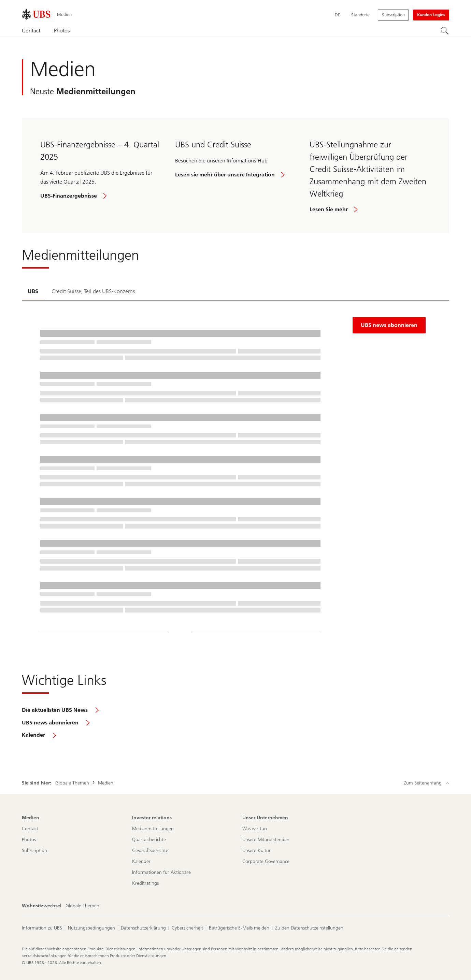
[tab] (33, 292)
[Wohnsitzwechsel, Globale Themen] (82, 906)
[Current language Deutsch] (338, 15)
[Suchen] (445, 31)
